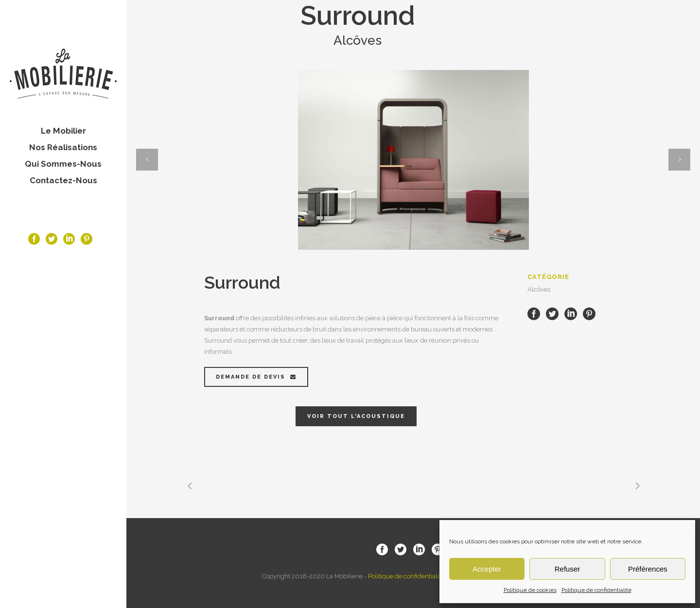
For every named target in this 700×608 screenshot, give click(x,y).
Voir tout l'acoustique (356, 416)
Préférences (648, 569)
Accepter (487, 569)
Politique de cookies (530, 590)
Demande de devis (256, 377)
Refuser (568, 569)
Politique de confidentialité (596, 590)
